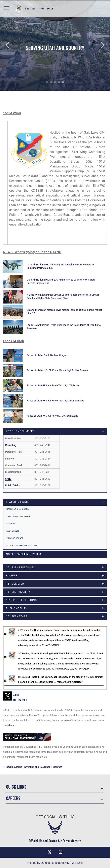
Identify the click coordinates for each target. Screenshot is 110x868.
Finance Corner (15, 538)
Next (99, 45)
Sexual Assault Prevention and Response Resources (34, 767)
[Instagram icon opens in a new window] (61, 852)
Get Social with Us (55, 817)
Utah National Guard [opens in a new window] (18, 509)
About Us (11, 524)
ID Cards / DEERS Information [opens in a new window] (22, 545)
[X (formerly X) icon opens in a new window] (49, 852)
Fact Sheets (13, 531)
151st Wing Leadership (18, 516)
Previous (11, 45)
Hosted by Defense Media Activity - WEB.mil (55, 863)
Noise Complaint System (24, 554)
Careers (13, 798)
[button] (7, 9)
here (12, 725)
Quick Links (16, 787)
